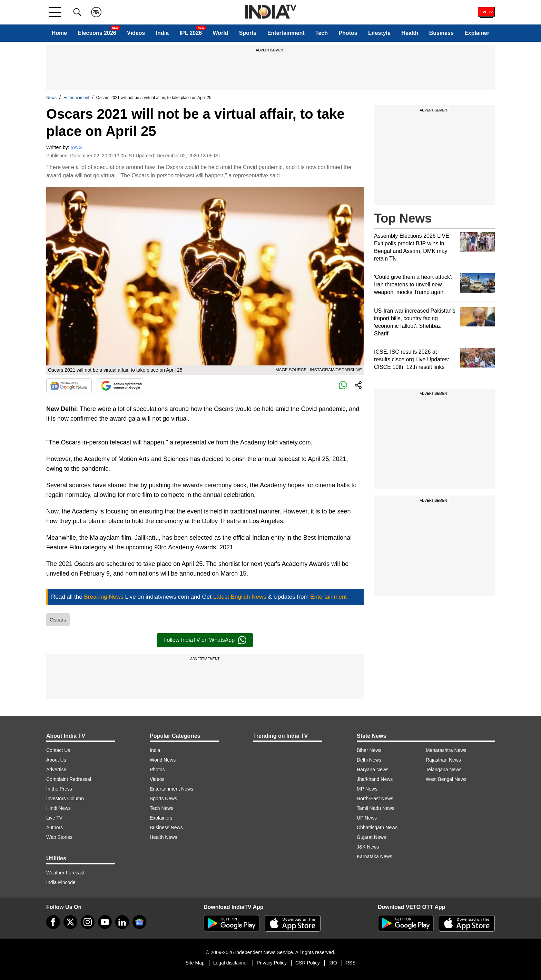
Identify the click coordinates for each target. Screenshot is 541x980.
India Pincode (61, 882)
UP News (367, 818)
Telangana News (444, 770)
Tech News (161, 808)
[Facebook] (53, 922)
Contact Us (58, 750)
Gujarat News (371, 837)
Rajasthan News (443, 760)
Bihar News (369, 750)
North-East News (375, 798)
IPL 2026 (191, 33)
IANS (76, 147)
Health (410, 33)
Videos (136, 33)
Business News (166, 827)
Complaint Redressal (69, 779)
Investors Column (65, 798)
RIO (333, 963)
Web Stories (59, 837)
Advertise (56, 770)
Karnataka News (375, 856)
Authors (55, 827)
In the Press (59, 789)
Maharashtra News (446, 750)
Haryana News (373, 770)
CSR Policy (308, 963)
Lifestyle (379, 33)
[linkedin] (122, 922)
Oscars (58, 620)
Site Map (195, 963)
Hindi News (58, 808)
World (220, 33)
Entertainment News (171, 789)
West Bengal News (446, 779)
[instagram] (88, 922)
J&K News (368, 847)
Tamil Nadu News (376, 808)
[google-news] (139, 922)
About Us (56, 760)
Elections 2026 (97, 33)
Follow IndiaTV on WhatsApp (205, 640)
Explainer (477, 33)
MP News (367, 789)
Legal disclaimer (231, 963)
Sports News (163, 798)
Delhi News (369, 760)
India (162, 33)
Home (59, 33)
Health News (163, 837)
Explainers (161, 818)
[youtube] (105, 922)
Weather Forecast (65, 873)
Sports (248, 33)
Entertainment (286, 33)
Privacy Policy (272, 963)
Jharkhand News (375, 779)
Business (441, 33)
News (51, 98)
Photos (348, 33)
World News (163, 760)
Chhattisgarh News (377, 827)
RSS (351, 963)
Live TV (54, 818)
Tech (322, 33)
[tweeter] (70, 922)
